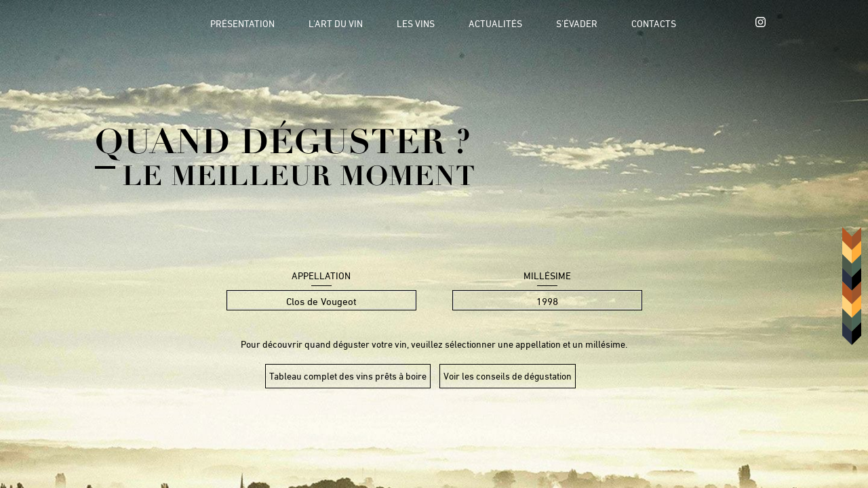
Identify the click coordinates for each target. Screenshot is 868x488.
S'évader (577, 24)
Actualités (495, 24)
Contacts (654, 24)
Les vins (416, 24)
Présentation (242, 24)
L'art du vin (336, 24)
